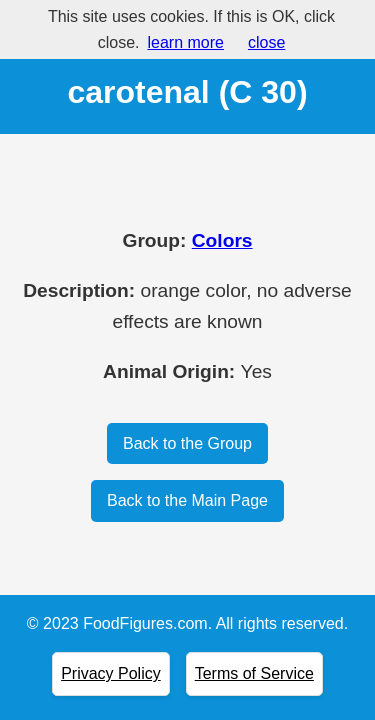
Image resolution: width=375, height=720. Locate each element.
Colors (222, 240)
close (266, 42)
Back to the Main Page (187, 500)
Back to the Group (187, 443)
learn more (185, 42)
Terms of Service (254, 673)
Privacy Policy (111, 673)
